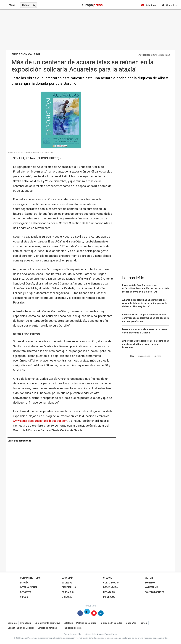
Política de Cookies (86, 623)
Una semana (144, 356)
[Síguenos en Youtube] (94, 614)
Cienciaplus (69, 587)
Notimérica (151, 587)
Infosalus (109, 597)
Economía (67, 578)
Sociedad (67, 583)
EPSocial (67, 597)
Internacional (29, 587)
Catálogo (68, 623)
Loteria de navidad (47, 628)
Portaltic (68, 592)
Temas (143, 623)
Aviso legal (26, 623)
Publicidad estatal (73, 628)
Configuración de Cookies (21, 628)
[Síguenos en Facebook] (80, 614)
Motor (149, 578)
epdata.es (109, 592)
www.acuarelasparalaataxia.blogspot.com (40, 421)
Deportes (26, 592)
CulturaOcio (111, 583)
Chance (108, 578)
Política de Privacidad (111, 623)
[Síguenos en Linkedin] (101, 614)
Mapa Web (131, 623)
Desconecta (110, 587)
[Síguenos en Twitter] (87, 614)
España (24, 583)
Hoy (132, 356)
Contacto (12, 623)
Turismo (150, 583)
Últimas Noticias (30, 578)
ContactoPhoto (155, 592)
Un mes (158, 356)
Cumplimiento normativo (48, 623)
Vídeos (24, 597)
